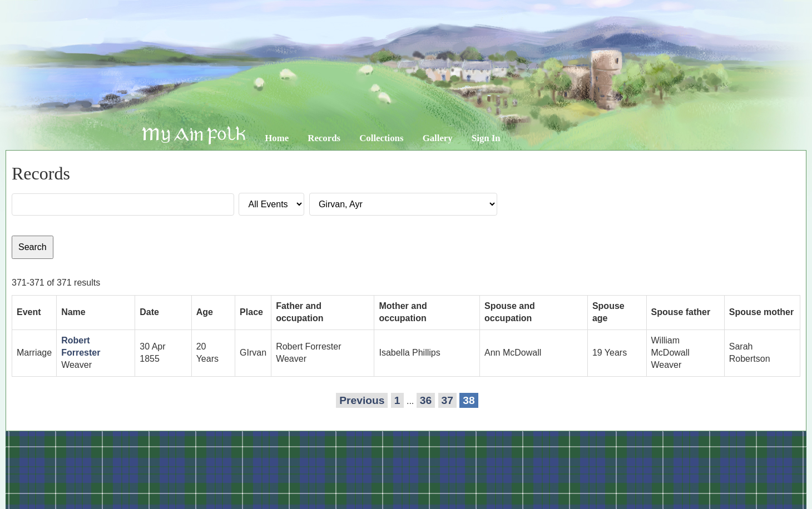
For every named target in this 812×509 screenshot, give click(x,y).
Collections (381, 138)
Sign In (486, 138)
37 (447, 400)
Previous (362, 400)
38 (469, 400)
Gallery (438, 138)
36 (426, 400)
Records (324, 138)
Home (277, 138)
